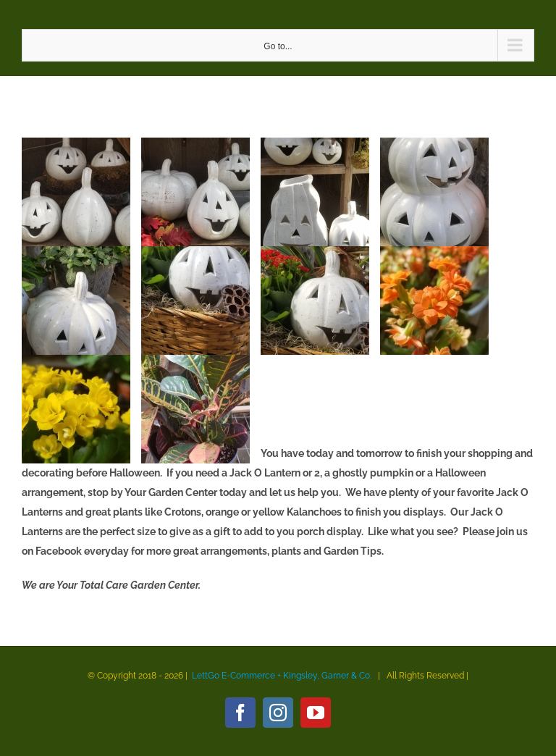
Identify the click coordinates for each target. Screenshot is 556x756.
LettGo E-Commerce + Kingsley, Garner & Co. (282, 676)
